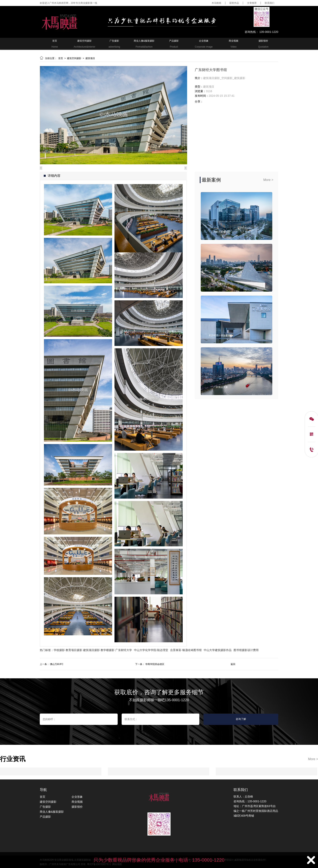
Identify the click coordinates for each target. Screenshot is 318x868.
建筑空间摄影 (74, 58)
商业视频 (77, 802)
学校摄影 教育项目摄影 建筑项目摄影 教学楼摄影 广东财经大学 (93, 650)
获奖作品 (234, 3)
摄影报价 (77, 807)
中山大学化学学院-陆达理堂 (151, 650)
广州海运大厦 (221, 387)
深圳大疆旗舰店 (221, 284)
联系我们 (270, 3)
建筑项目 (90, 58)
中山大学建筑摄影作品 (218, 650)
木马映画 (216, 3)
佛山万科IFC (57, 664)
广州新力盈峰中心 (221, 232)
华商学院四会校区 (155, 664)
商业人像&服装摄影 (52, 812)
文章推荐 (252, 3)
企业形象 (77, 797)
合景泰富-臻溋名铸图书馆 (186, 650)
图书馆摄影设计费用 (246, 650)
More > (268, 180)
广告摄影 (45, 807)
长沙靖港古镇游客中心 (221, 335)
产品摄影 (45, 817)
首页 (61, 58)
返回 (233, 664)
